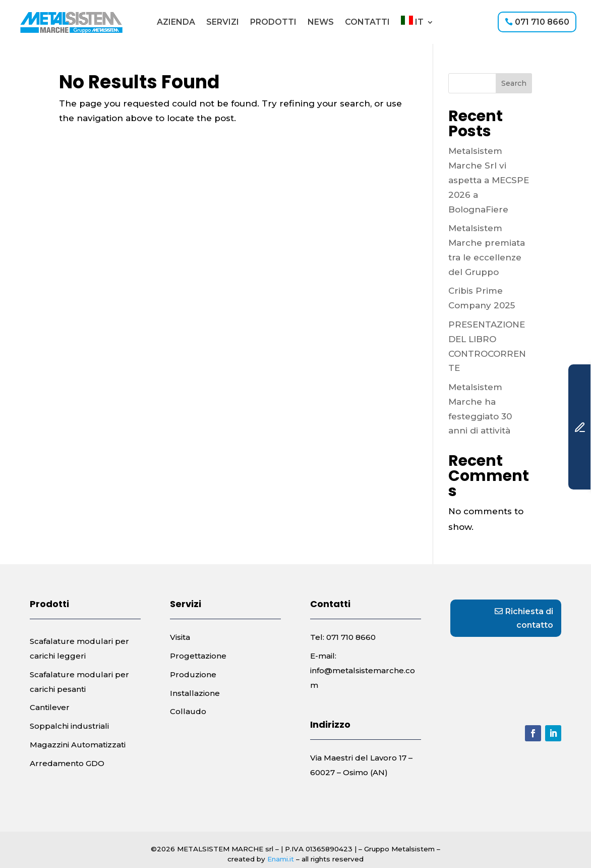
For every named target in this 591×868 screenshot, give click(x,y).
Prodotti (273, 22)
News (321, 22)
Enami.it (281, 859)
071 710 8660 (542, 22)
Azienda (176, 22)
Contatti (367, 22)
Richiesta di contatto (529, 618)
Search (514, 83)
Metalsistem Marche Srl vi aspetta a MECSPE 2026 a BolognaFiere (489, 180)
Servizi (223, 22)
